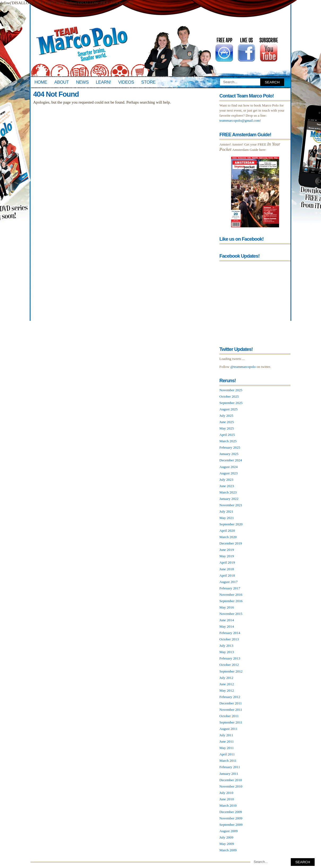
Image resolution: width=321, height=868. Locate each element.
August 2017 (229, 582)
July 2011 (226, 735)
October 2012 (229, 665)
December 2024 (231, 460)
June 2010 (227, 799)
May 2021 (227, 518)
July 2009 (226, 837)
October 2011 (229, 716)
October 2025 (229, 396)
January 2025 (229, 454)
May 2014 (227, 626)
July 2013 (226, 646)
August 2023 (229, 473)
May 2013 (227, 652)
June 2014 (227, 620)
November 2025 (231, 390)
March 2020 (228, 537)
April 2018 (227, 575)
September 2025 (231, 403)
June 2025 (227, 422)
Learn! (103, 82)
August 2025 (229, 409)
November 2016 (231, 595)
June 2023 (227, 486)
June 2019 (227, 550)
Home (41, 82)
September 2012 (231, 671)
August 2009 (229, 831)
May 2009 (227, 844)
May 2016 (227, 607)
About (62, 82)
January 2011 (229, 774)
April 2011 (227, 754)
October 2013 (229, 639)
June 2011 (227, 741)
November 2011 (231, 710)
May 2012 (227, 690)
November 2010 (231, 786)
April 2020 (227, 531)
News (83, 82)
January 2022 (229, 499)
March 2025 (228, 441)
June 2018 (227, 569)
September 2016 (231, 601)
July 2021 (226, 511)
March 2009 (228, 850)
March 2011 (228, 761)
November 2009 (231, 818)
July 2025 (226, 416)
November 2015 (231, 614)
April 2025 (227, 435)
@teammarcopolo (243, 367)
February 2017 (230, 588)
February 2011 (230, 767)
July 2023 (226, 480)
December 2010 (231, 780)
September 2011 (231, 722)
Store (148, 82)
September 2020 (231, 524)
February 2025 (230, 447)
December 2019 (231, 543)
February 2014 (230, 633)
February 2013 (230, 658)
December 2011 (231, 703)
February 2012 (230, 697)
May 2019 (227, 556)
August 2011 (228, 729)
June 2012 (227, 684)
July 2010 (226, 793)
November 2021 (231, 505)
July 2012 (226, 678)
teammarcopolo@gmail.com (240, 120)
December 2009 (231, 812)
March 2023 (228, 492)
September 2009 (231, 825)
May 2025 (227, 428)
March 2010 (228, 805)
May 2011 (227, 748)
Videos (126, 82)
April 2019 (227, 562)
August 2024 (229, 467)
